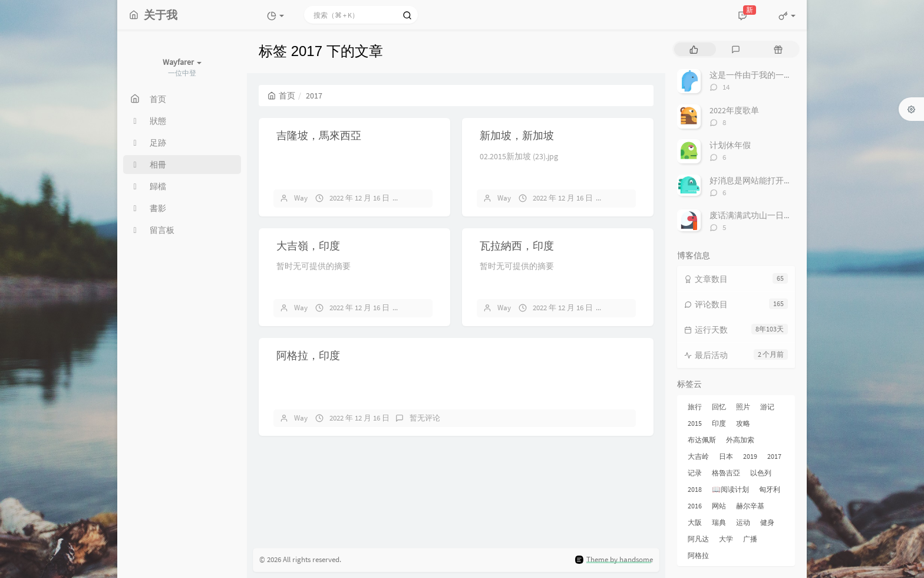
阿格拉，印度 (308, 355)
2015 (695, 423)
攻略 (743, 423)
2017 (774, 456)
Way (301, 198)
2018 (695, 489)
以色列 (761, 473)
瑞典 (719, 522)
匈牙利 (770, 489)
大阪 (695, 522)
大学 (726, 539)
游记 (767, 407)
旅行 (695, 407)
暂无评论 (425, 198)
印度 (719, 423)
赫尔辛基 (750, 506)
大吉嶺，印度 (308, 246)
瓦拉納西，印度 (517, 246)
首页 (281, 96)
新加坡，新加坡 (517, 135)
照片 (743, 407)
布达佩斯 (702, 440)
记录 (695, 473)
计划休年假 (730, 145)
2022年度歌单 (734, 110)
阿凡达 (698, 539)
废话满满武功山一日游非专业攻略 (771, 215)
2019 (750, 456)
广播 (750, 539)
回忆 (719, 407)
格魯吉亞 (726, 473)
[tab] (694, 49)
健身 (767, 522)
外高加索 (740, 440)
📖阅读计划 (730, 489)
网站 (719, 506)
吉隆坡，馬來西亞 (319, 135)
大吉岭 (698, 456)
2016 (695, 506)
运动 (743, 522)
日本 (726, 456)
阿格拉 (698, 555)
